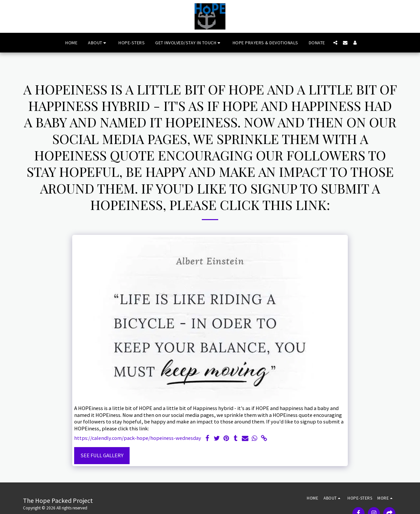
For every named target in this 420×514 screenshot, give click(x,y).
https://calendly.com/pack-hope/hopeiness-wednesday (138, 438)
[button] (98, 43)
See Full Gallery (102, 455)
